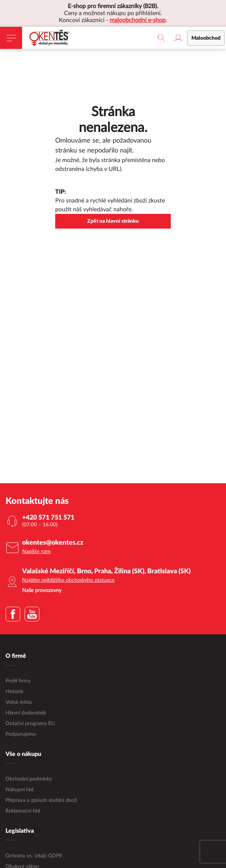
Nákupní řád (20, 790)
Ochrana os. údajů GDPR (34, 856)
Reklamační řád (23, 811)
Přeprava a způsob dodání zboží (41, 800)
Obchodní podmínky (29, 779)
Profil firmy (18, 681)
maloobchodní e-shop (138, 20)
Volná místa (19, 702)
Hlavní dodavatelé (26, 713)
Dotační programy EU (30, 724)
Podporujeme (21, 734)
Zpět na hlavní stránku (113, 221)
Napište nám (36, 552)
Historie (14, 692)
